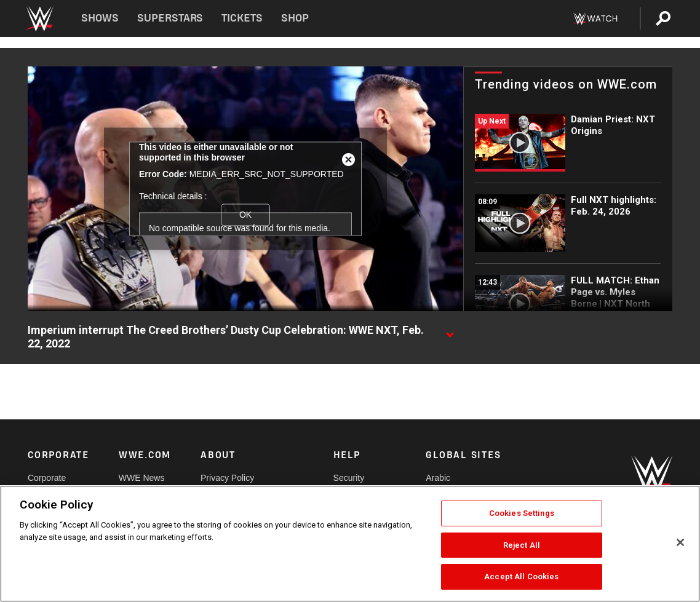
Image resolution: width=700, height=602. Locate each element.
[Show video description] (450, 331)
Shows (100, 18)
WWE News (142, 478)
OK (245, 215)
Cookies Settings (522, 513)
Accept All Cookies (521, 576)
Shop (295, 18)
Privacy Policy (227, 478)
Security (349, 478)
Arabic (438, 478)
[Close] (680, 542)
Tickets (242, 18)
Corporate (47, 478)
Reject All (522, 545)
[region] (350, 544)
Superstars (170, 18)
